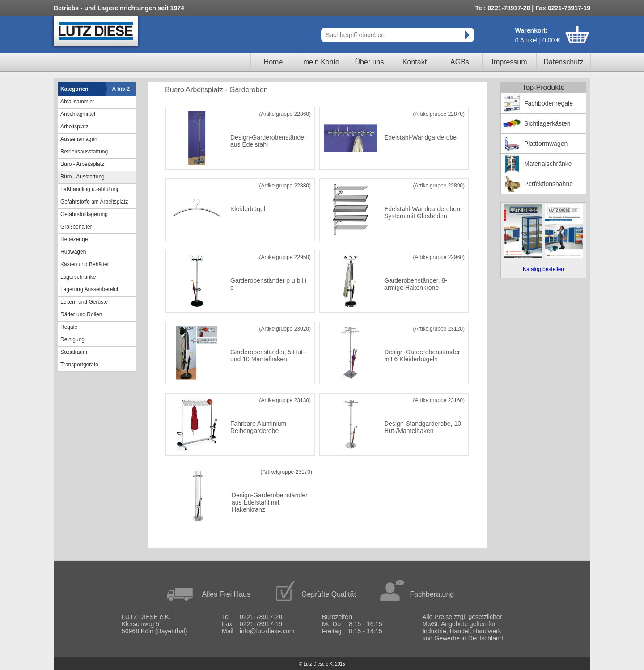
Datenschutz (564, 62)
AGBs (460, 62)
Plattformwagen (546, 144)
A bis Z (121, 89)
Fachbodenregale (549, 103)
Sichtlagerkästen (547, 123)
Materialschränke (548, 164)
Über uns (370, 62)
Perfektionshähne (549, 184)
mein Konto (321, 62)
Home (273, 62)
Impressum (509, 62)
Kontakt (415, 62)
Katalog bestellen (543, 269)
